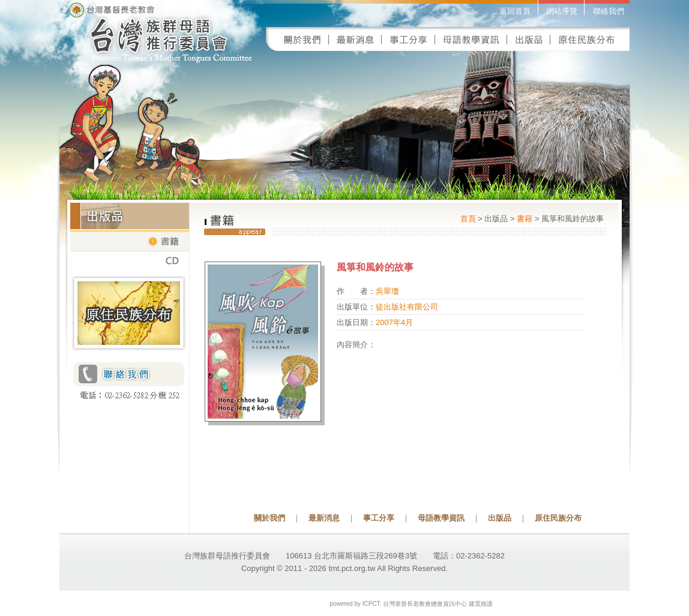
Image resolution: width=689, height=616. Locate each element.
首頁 (468, 219)
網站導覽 (562, 11)
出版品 (500, 518)
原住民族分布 (558, 518)
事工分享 (379, 518)
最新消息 (324, 518)
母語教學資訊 (441, 518)
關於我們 (269, 518)
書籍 (525, 219)
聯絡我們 (609, 11)
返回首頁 (515, 11)
